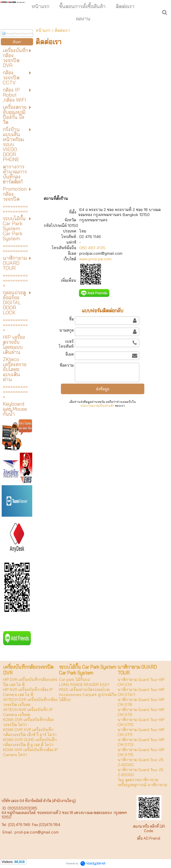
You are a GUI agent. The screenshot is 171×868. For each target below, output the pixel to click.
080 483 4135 (92, 248)
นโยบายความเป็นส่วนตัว (97, 406)
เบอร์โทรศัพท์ (66, 344)
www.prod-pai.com (95, 259)
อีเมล (70, 354)
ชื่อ (71, 319)
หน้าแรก (43, 30)
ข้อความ (67, 365)
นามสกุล (66, 330)
